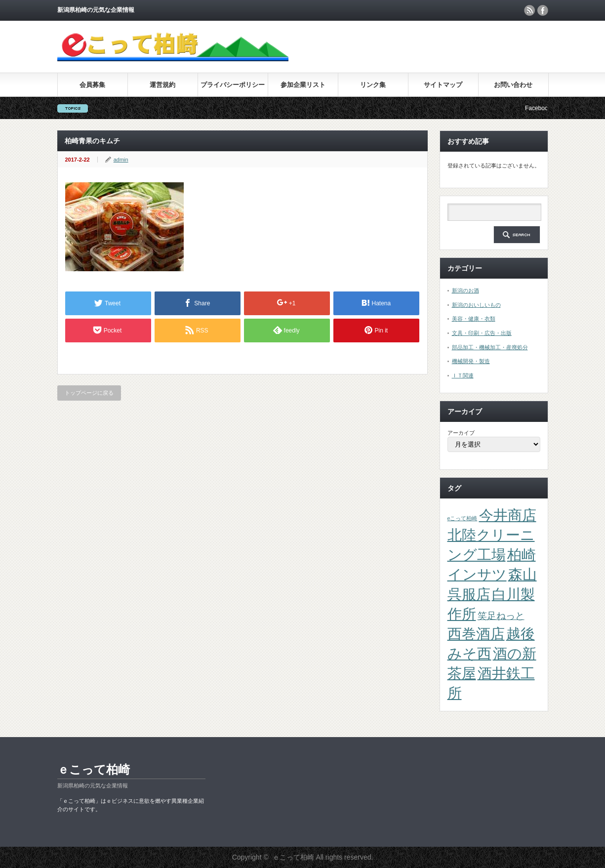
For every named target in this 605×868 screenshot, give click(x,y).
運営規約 (162, 85)
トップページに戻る (89, 393)
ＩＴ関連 (463, 375)
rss (529, 10)
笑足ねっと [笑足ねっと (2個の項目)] (501, 616)
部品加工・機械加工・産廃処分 (490, 347)
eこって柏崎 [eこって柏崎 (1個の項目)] (463, 518)
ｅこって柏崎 (94, 769)
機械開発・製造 (471, 361)
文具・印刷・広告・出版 (482, 333)
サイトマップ (443, 85)
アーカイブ (461, 433)
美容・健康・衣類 (474, 319)
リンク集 (373, 85)
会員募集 (92, 85)
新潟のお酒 (465, 290)
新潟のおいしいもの (476, 305)
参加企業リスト (303, 85)
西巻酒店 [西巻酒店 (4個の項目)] (476, 634)
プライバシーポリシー (233, 85)
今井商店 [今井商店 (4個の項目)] (508, 515)
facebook (543, 10)
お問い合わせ (513, 85)
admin (121, 160)
